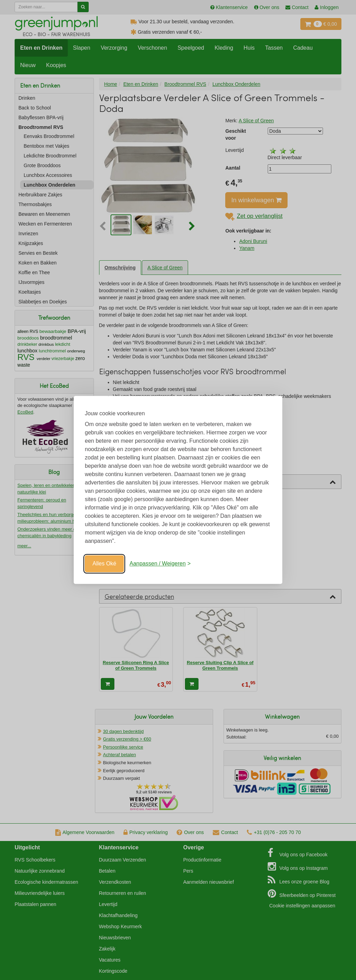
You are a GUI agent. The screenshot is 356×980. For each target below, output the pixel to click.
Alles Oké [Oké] (104, 563)
